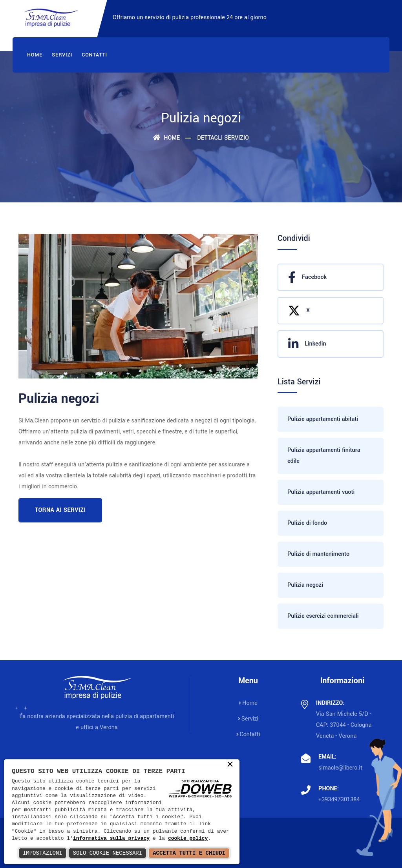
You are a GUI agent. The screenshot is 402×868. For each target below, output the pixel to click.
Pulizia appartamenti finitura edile (324, 456)
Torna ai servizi (60, 510)
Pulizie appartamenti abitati (323, 419)
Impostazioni (43, 853)
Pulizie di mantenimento (318, 554)
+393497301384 (339, 800)
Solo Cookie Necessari (108, 853)
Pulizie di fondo (307, 523)
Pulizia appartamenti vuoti (321, 492)
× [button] (230, 765)
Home (35, 55)
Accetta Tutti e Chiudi (189, 853)
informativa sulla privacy (111, 839)
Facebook (307, 277)
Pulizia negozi (305, 585)
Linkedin (307, 344)
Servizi (62, 55)
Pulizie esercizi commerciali (323, 616)
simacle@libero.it (340, 768)
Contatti (94, 55)
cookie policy (188, 839)
